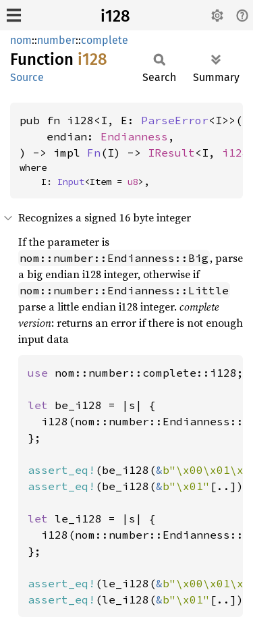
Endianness (134, 136)
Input (71, 182)
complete (105, 40)
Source (27, 77)
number (56, 40)
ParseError (175, 120)
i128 (115, 16)
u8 (133, 182)
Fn (94, 153)
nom (21, 40)
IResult (171, 153)
